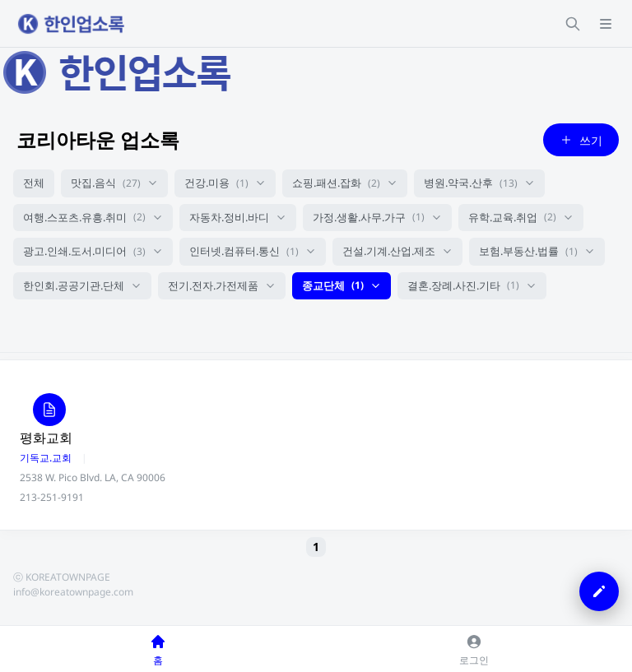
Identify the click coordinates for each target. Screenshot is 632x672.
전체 (34, 183)
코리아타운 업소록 (98, 139)
